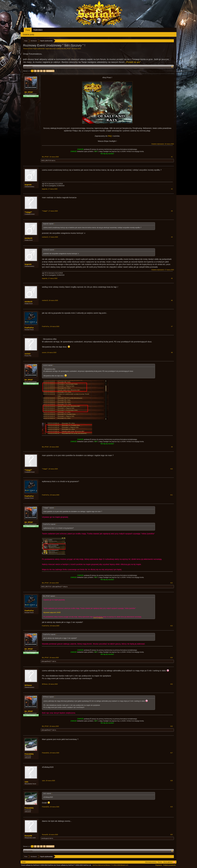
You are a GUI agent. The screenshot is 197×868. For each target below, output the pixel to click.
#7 (172, 326)
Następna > (50, 71)
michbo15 (28, 238)
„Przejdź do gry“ (133, 62)
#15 (171, 684)
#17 (171, 753)
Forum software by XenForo (39, 865)
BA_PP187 (67, 49)
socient (28, 354)
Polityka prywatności (169, 865)
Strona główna (168, 862)
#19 (171, 807)
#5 (172, 278)
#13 (171, 626)
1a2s (26, 782)
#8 (172, 352)
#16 (171, 726)
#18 (171, 781)
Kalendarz (38, 30)
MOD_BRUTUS (46, 161)
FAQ (110, 136)
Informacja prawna (151, 862)
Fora (28, 30)
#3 (172, 211)
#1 (172, 157)
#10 (171, 469)
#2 (172, 189)
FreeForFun (29, 328)
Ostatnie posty (29, 34)
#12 (171, 583)
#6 (172, 300)
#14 (171, 658)
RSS (174, 862)
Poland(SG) (29, 754)
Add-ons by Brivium (110, 865)
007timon (28, 685)
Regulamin (159, 865)
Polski (24, 862)
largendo (28, 185)
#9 (172, 447)
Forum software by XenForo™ (74, 865)
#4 (172, 237)
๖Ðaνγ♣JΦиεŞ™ (57, 587)
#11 (171, 495)
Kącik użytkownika (39, 49)
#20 (171, 835)
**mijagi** (28, 212)
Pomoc (160, 862)
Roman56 (28, 836)
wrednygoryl (45, 838)
